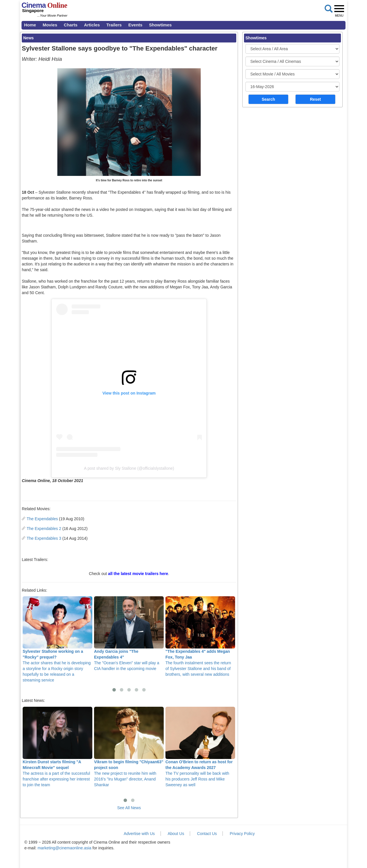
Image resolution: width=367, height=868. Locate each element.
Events (135, 25)
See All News (129, 808)
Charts (71, 25)
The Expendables (42, 519)
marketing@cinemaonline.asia (65, 848)
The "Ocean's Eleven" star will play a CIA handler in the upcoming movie (129, 634)
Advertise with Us (139, 834)
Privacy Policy (242, 834)
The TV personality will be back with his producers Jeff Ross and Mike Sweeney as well (200, 747)
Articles (92, 25)
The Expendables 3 (44, 538)
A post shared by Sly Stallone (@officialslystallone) (129, 468)
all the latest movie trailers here (138, 574)
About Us (176, 834)
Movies (50, 25)
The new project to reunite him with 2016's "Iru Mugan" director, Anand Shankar (129, 747)
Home (30, 25)
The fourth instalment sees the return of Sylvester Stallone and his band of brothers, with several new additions (200, 636)
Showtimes (160, 25)
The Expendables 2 (44, 529)
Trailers (114, 25)
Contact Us (207, 834)
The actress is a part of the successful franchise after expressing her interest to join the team (57, 747)
